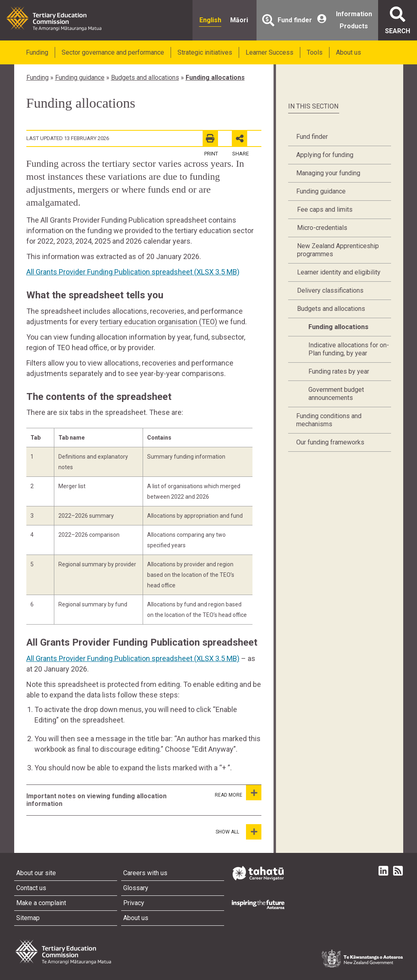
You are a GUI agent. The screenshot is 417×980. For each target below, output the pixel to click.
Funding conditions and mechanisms (329, 420)
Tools (315, 52)
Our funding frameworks (330, 442)
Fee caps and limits (325, 209)
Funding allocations (215, 78)
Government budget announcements (336, 394)
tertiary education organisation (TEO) (158, 322)
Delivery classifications (330, 290)
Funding (37, 52)
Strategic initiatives (205, 52)
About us (349, 52)
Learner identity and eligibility (339, 272)
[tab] (114, 800)
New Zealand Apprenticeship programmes (338, 250)
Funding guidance (80, 78)
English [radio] (210, 20)
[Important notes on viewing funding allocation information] (254, 793)
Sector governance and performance (113, 52)
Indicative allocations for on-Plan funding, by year (349, 349)
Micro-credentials (322, 228)
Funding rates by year (339, 371)
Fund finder (312, 137)
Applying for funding (325, 155)
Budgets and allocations (145, 78)
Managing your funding (328, 173)
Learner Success (269, 52)
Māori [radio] (239, 20)
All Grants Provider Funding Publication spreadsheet (133, 272)
